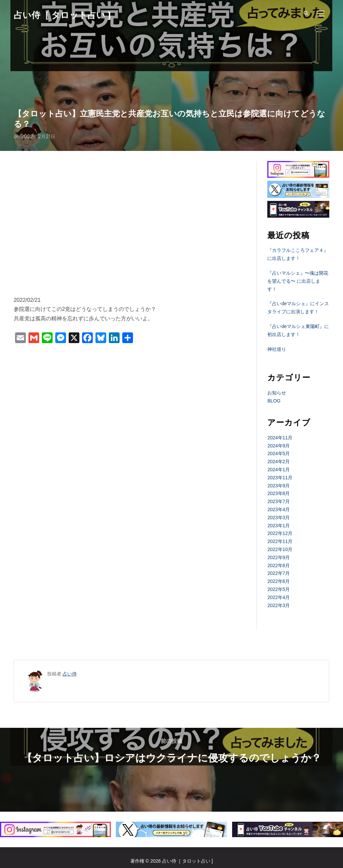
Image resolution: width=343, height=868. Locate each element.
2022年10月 (280, 549)
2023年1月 (279, 526)
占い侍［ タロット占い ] (62, 15)
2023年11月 (280, 478)
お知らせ (277, 393)
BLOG (274, 401)
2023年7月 (279, 501)
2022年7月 (279, 573)
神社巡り (277, 349)
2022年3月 (279, 605)
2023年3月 (279, 518)
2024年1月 (279, 470)
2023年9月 (279, 486)
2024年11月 (280, 438)
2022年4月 (279, 597)
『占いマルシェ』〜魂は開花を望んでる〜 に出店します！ (298, 281)
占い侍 (70, 674)
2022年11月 (280, 541)
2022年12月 (280, 533)
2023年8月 (279, 493)
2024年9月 (279, 446)
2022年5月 (279, 589)
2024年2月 (279, 462)
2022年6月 (279, 581)
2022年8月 (279, 565)
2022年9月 (279, 557)
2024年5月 (279, 453)
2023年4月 (279, 509)
